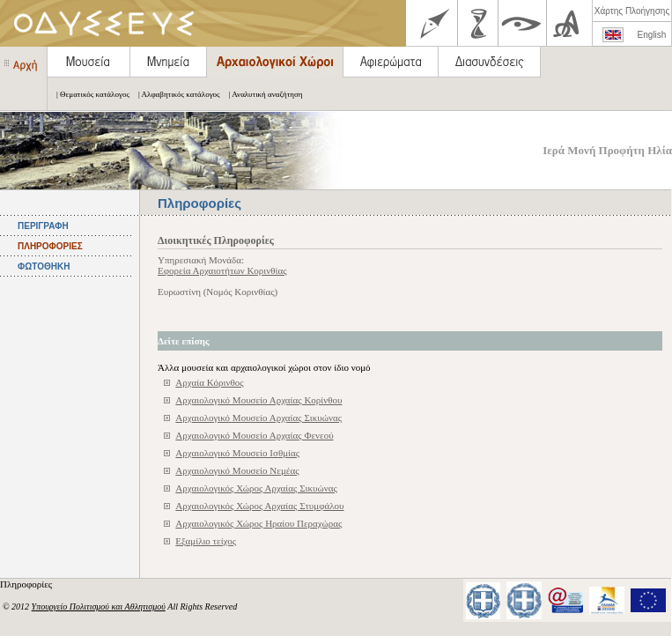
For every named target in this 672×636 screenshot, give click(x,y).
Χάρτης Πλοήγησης (632, 11)
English (652, 35)
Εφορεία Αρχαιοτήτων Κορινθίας (222, 270)
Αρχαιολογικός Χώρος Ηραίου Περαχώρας (258, 523)
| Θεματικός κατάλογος (89, 94)
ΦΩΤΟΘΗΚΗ (44, 266)
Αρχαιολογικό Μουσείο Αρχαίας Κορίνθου (258, 400)
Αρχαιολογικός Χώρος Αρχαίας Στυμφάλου (259, 506)
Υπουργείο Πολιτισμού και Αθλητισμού (99, 606)
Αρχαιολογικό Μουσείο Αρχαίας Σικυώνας (258, 418)
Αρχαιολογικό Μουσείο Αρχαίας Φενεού (254, 435)
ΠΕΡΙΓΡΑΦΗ (43, 226)
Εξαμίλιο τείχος (206, 541)
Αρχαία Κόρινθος (209, 382)
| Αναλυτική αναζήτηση (262, 94)
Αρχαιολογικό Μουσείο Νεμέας (237, 470)
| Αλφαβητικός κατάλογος (175, 94)
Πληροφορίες (27, 584)
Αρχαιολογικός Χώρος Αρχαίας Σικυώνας (256, 488)
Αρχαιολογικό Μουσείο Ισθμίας (237, 453)
